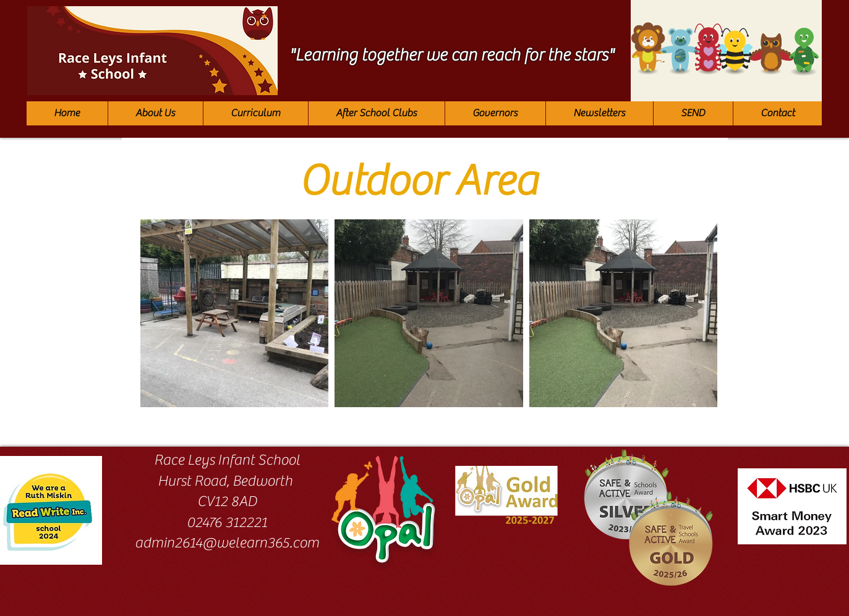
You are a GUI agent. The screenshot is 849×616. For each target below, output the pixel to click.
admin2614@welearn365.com (227, 543)
